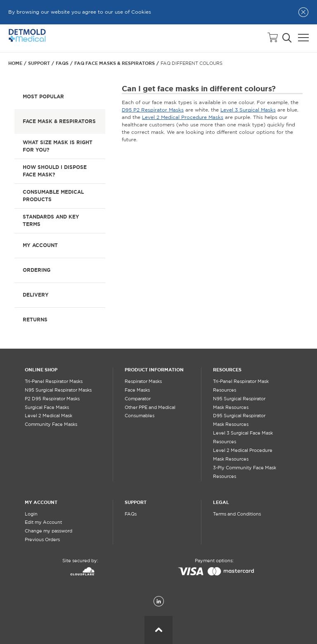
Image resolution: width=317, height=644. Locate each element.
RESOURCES (227, 370)
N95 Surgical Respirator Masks (58, 390)
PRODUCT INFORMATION (154, 370)
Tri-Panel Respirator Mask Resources (241, 386)
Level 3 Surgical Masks (248, 110)
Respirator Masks (143, 382)
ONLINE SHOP (41, 370)
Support (39, 63)
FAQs (62, 63)
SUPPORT (136, 502)
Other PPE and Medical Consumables (150, 412)
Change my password (48, 531)
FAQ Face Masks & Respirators (115, 63)
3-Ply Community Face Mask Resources (245, 472)
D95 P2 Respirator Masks (153, 110)
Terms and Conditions (237, 514)
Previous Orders (42, 540)
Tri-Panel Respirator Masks (54, 382)
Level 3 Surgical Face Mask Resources (243, 438)
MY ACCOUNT (41, 502)
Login (31, 514)
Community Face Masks (51, 425)
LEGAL (221, 502)
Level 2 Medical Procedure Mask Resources (243, 455)
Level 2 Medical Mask (48, 416)
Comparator (138, 399)
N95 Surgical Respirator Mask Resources (239, 403)
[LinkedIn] (159, 602)
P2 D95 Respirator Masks (52, 399)
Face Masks (137, 390)
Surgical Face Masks (47, 408)
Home (15, 63)
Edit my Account (43, 523)
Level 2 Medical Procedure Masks (183, 118)
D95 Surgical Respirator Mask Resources (239, 420)
